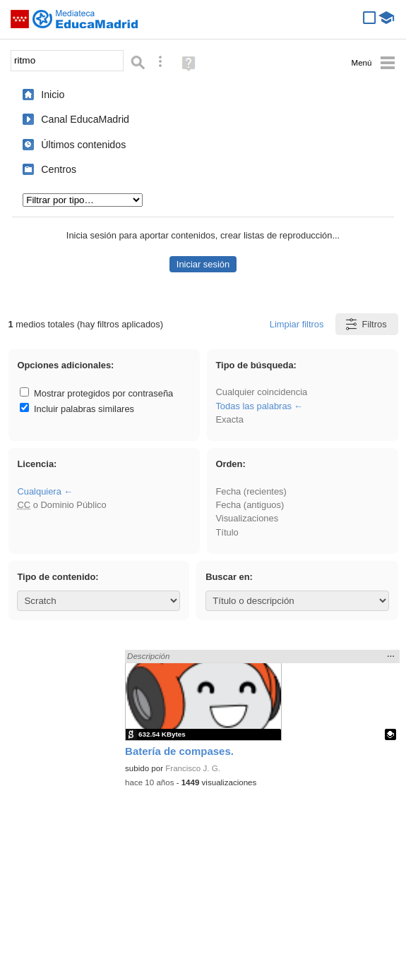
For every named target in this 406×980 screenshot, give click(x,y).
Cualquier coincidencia (261, 392)
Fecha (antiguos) (250, 505)
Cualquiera (39, 491)
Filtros (365, 324)
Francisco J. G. (193, 768)
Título (227, 532)
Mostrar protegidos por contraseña (96, 393)
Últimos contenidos (83, 145)
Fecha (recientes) (251, 491)
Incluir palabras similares (77, 409)
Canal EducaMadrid (85, 119)
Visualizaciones (247, 518)
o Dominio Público (61, 505)
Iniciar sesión (203, 264)
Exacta (229, 419)
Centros (59, 169)
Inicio (53, 95)
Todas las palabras (253, 406)
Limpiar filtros (297, 324)
